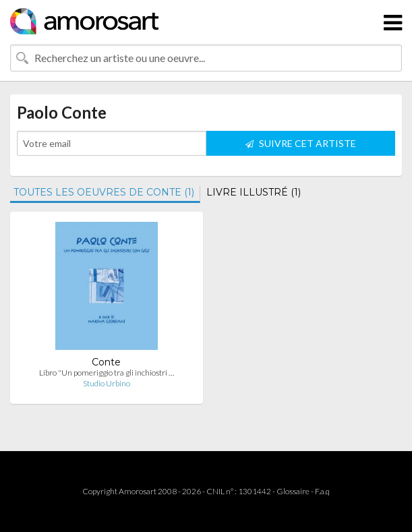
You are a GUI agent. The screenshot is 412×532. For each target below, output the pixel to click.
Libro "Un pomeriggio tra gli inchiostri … (107, 373)
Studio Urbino (107, 383)
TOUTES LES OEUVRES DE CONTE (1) (104, 192)
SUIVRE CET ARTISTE (301, 143)
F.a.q (322, 491)
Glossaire (293, 491)
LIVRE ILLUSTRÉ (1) (254, 192)
